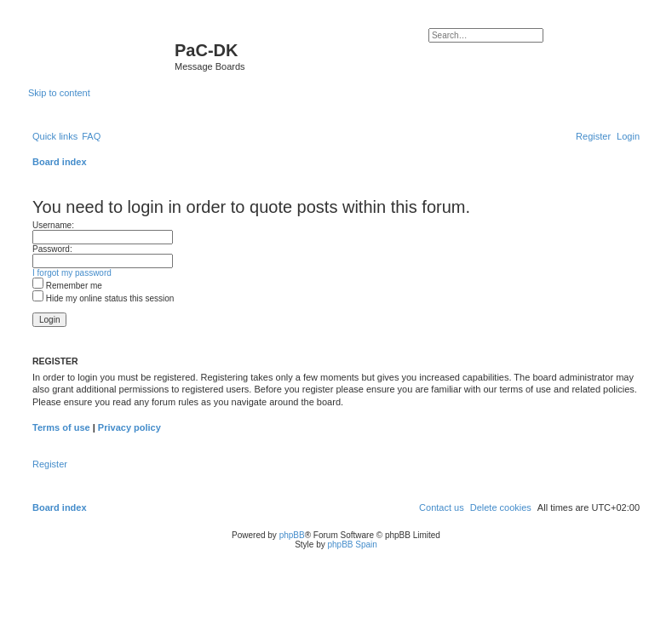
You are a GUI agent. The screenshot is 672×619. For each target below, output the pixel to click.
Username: (53, 225)
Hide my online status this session (103, 298)
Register (50, 464)
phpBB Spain (352, 544)
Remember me (67, 286)
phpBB (292, 535)
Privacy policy (129, 427)
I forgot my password (72, 273)
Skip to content (59, 93)
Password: (52, 249)
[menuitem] (91, 136)
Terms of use (61, 427)
